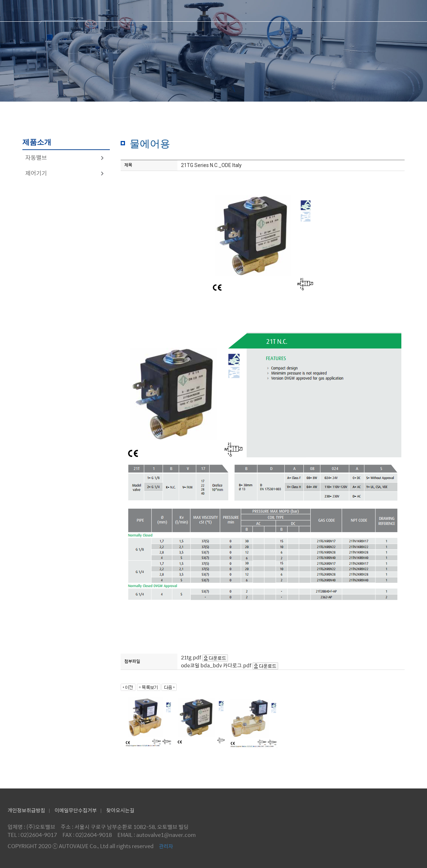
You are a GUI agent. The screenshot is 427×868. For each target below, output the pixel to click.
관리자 (166, 846)
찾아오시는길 (120, 810)
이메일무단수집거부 (76, 810)
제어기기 (65, 173)
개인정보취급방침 (26, 810)
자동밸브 (65, 157)
